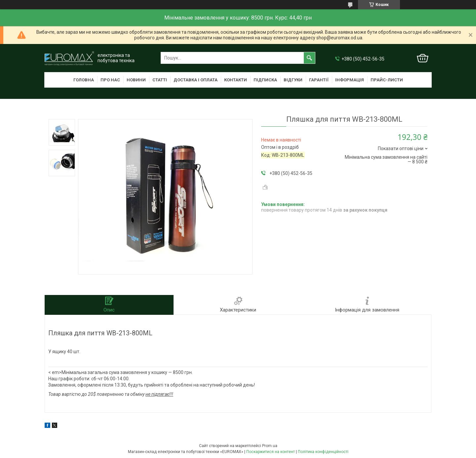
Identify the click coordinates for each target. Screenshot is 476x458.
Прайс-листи (387, 80)
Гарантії (319, 80)
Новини (136, 80)
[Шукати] (309, 58)
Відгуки (293, 80)
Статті (160, 80)
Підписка (265, 80)
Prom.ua (270, 446)
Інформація (350, 80)
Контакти (236, 80)
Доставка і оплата (196, 80)
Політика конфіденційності (323, 452)
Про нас (110, 80)
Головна (84, 80)
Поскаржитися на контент (271, 452)
